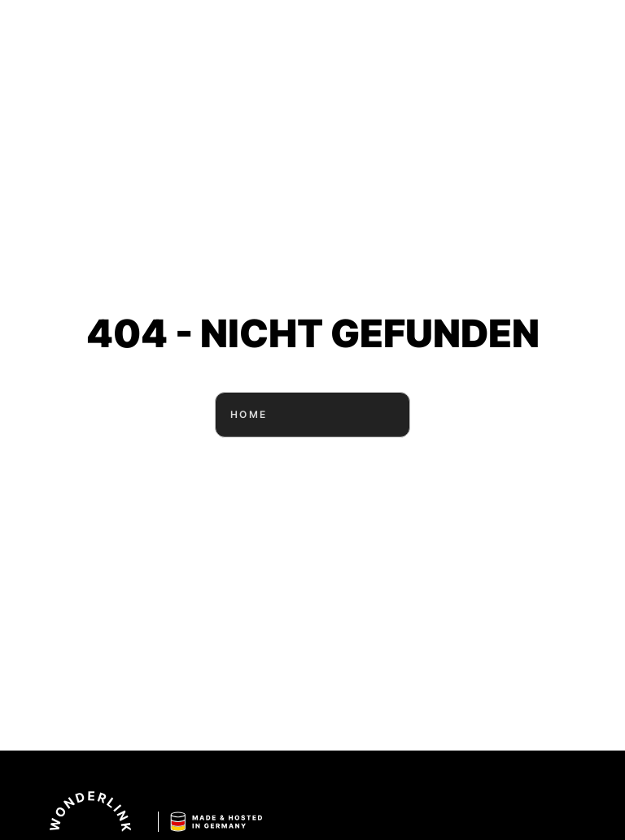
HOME (312, 415)
